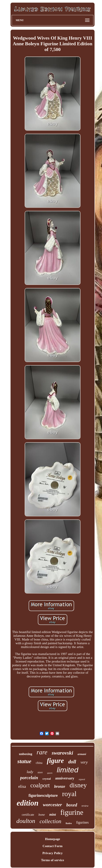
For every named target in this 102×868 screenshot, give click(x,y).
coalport (40, 785)
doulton (26, 821)
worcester (52, 805)
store (40, 772)
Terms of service (53, 860)
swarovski (62, 753)
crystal (47, 779)
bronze (60, 786)
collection (50, 821)
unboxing (25, 754)
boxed (72, 805)
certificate (28, 815)
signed (82, 779)
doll (72, 762)
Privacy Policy (53, 853)
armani (82, 754)
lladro (69, 823)
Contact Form (53, 846)
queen (50, 773)
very (84, 762)
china (39, 763)
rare (42, 752)
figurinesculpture (43, 795)
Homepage (53, 839)
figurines (83, 822)
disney (78, 785)
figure (55, 761)
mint (53, 814)
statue (24, 761)
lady (30, 772)
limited (67, 770)
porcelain (29, 778)
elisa (22, 786)
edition (28, 803)
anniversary (65, 778)
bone (42, 815)
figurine (72, 812)
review (85, 806)
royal (69, 794)
